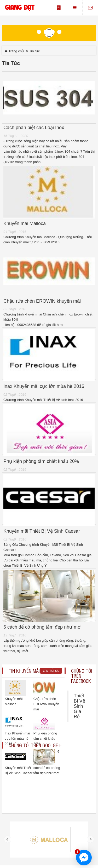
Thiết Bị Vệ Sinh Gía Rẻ (79, 706)
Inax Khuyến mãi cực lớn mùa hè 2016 (44, 386)
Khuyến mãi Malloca (25, 224)
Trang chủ (14, 51)
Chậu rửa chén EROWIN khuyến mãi (42, 301)
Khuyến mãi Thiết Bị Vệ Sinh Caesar (42, 531)
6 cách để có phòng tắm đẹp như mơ (42, 627)
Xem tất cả (51, 671)
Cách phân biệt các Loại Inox (34, 128)
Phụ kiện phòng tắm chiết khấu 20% (41, 461)
